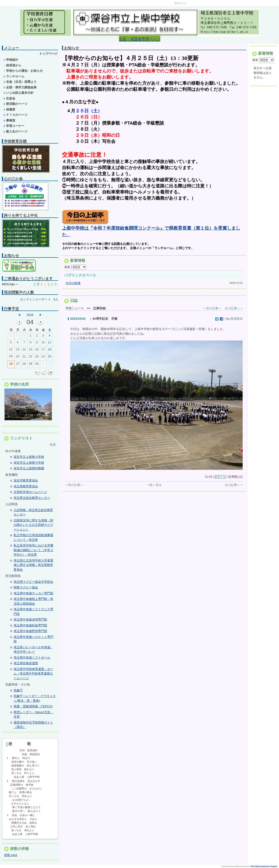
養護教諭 (237, 323)
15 (31, 350)
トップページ (48, 54)
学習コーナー (14, 126)
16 (37, 350)
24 (43, 357)
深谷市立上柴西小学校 (29, 463)
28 (24, 365)
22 (31, 357)
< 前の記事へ (212, 313)
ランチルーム (14, 76)
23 (37, 357)
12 (11, 350)
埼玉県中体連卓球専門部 (30, 620)
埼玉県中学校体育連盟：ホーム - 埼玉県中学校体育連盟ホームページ (33, 674)
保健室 (9, 109)
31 (24, 337)
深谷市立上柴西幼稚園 (29, 468)
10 (43, 343)
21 (24, 357)
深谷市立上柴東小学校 (29, 457)
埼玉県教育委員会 (26, 486)
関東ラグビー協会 (26, 587)
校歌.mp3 (11, 855)
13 (18, 350)
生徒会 (9, 98)
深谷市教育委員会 (26, 480)
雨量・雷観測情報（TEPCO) (33, 706)
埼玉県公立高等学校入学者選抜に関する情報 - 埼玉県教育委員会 (33, 565)
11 (50, 343)
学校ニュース (75, 313)
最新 (75, 271)
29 (11, 337)
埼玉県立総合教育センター (32, 498)
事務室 (9, 120)
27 (18, 365)
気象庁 (18, 690)
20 (18, 357)
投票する (220, 481)
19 (11, 357)
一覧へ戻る (154, 489)
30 (18, 337)
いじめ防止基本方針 (19, 93)
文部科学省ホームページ (30, 492)
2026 (30, 315)
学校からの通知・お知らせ (23, 71)
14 (24, 350)
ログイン (180, 3)
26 (11, 365)
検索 (53, 445)
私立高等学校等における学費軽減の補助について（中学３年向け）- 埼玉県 (33, 550)
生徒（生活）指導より (20, 82)
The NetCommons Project (264, 866)
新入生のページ (15, 131)
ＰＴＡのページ (15, 115)
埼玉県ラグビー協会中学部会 (33, 582)
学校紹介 (11, 60)
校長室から (12, 65)
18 (50, 350)
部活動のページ (15, 104)
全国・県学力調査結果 (20, 87)
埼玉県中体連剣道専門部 (30, 625)
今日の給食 (73, 287)
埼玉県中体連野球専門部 (30, 631)
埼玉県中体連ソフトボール (32, 658)
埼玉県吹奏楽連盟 (26, 663)
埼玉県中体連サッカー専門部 (33, 593)
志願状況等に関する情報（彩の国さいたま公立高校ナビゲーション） (33, 525)
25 (50, 357)
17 (43, 350)
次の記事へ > (234, 313)
